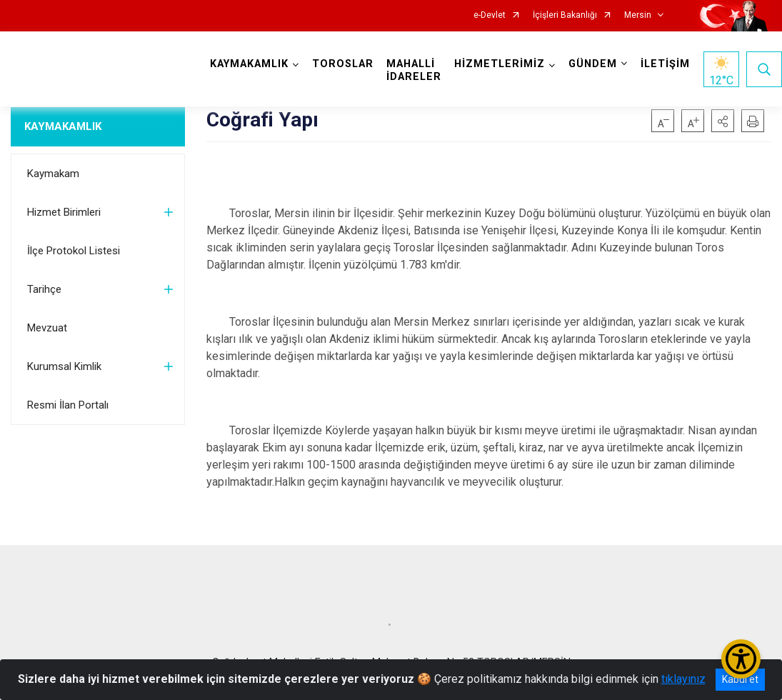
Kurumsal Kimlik (64, 366)
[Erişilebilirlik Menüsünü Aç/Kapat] (741, 659)
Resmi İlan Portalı (68, 405)
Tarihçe (44, 289)
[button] (723, 121)
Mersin (638, 15)
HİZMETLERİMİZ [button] (500, 64)
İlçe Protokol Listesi (74, 251)
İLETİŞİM (665, 64)
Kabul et (740, 679)
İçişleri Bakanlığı (565, 15)
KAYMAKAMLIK (63, 126)
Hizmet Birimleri (64, 212)
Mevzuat (47, 328)
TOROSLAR (343, 64)
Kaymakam (53, 174)
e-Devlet (490, 15)
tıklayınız (683, 679)
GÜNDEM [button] (593, 64)
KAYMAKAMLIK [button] (249, 64)
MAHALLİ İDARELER (414, 70)
